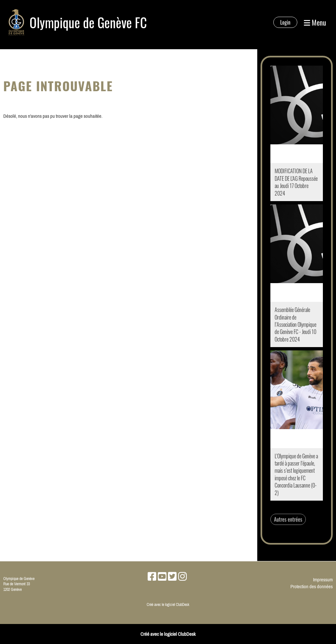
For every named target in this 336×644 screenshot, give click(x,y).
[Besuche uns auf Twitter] (172, 576)
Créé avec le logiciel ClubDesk (168, 605)
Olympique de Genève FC (88, 22)
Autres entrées (288, 519)
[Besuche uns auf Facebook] (152, 576)
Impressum (323, 580)
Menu (315, 22)
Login (285, 22)
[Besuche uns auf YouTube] (162, 576)
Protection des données (312, 586)
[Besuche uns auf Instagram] (182, 576)
